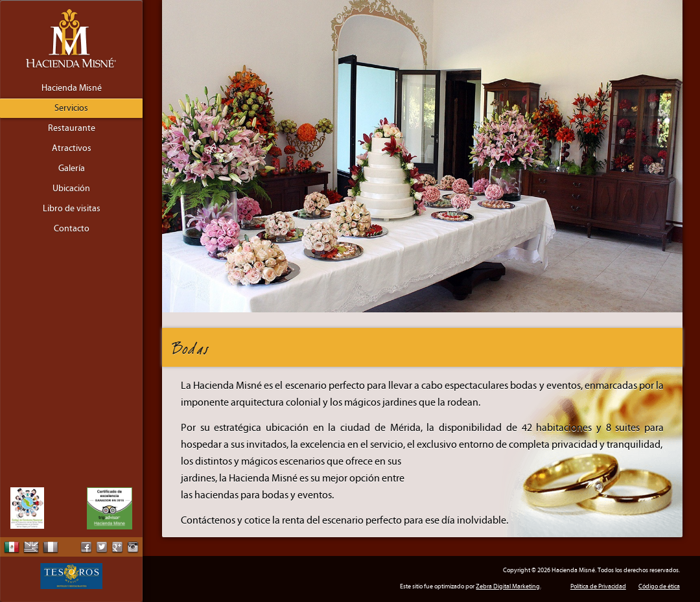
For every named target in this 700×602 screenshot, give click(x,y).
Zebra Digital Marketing (508, 587)
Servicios (71, 108)
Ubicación (71, 189)
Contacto (72, 229)
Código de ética (659, 587)
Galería (72, 168)
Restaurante (72, 128)
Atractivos (72, 148)
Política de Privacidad (598, 587)
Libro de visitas (72, 209)
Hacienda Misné (72, 88)
